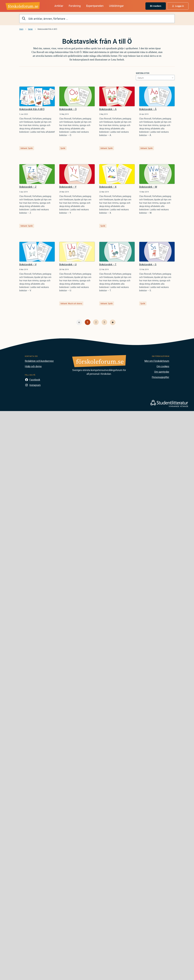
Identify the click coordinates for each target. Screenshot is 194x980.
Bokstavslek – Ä (108, 109)
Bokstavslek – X (108, 187)
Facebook (35, 380)
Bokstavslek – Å (148, 109)
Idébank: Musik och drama (71, 303)
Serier (30, 29)
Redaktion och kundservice (39, 361)
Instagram (35, 385)
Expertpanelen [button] (95, 6)
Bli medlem (156, 6)
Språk (63, 148)
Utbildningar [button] (116, 6)
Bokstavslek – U (68, 264)
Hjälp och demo (33, 366)
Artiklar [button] (59, 6)
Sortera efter (143, 73)
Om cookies (163, 366)
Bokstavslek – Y (68, 187)
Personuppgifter (160, 377)
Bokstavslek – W (148, 187)
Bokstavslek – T (108, 264)
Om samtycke (162, 372)
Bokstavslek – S (148, 264)
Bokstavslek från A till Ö (32, 109)
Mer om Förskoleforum (157, 361)
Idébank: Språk (27, 148)
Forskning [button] (75, 6)
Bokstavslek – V (28, 264)
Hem (21, 29)
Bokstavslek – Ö (68, 109)
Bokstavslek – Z (28, 187)
